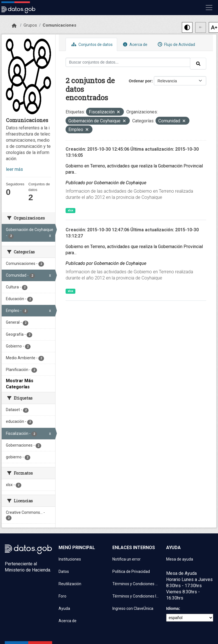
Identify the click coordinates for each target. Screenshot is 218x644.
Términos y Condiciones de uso (136, 584)
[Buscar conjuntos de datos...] (128, 62)
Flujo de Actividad (176, 44)
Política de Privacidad (131, 571)
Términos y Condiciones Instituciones (136, 596)
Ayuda (64, 608)
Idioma (172, 608)
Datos (64, 571)
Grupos (30, 25)
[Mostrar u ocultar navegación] (209, 8)
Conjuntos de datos (91, 44)
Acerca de (134, 44)
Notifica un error (127, 559)
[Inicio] (14, 26)
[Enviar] (198, 64)
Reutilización (70, 584)
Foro (62, 596)
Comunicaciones (59, 25)
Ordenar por (140, 81)
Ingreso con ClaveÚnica (133, 608)
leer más (14, 169)
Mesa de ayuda (180, 559)
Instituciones (70, 559)
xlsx (70, 210)
